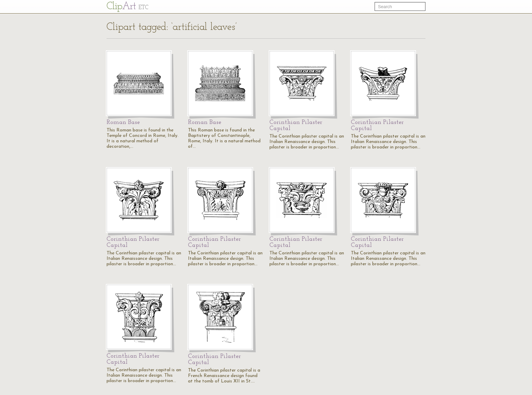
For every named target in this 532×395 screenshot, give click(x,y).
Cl (127, 7)
